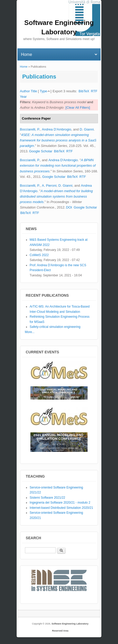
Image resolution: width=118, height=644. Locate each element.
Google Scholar (41, 151)
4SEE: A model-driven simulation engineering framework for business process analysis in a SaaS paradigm (58, 140)
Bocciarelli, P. (30, 129)
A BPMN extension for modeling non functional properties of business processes (58, 165)
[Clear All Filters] (78, 108)
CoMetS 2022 (39, 255)
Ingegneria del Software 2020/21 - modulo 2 (60, 503)
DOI (69, 207)
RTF (94, 91)
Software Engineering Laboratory (70, 624)
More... (30, 332)
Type (43, 91)
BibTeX (84, 91)
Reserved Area (60, 631)
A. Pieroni (49, 186)
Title (34, 91)
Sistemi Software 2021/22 (47, 498)
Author (25, 91)
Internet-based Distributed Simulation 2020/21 (61, 508)
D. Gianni (87, 129)
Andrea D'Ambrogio (57, 129)
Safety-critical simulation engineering (55, 327)
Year (23, 97)
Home (24, 67)
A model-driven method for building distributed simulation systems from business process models (57, 196)
